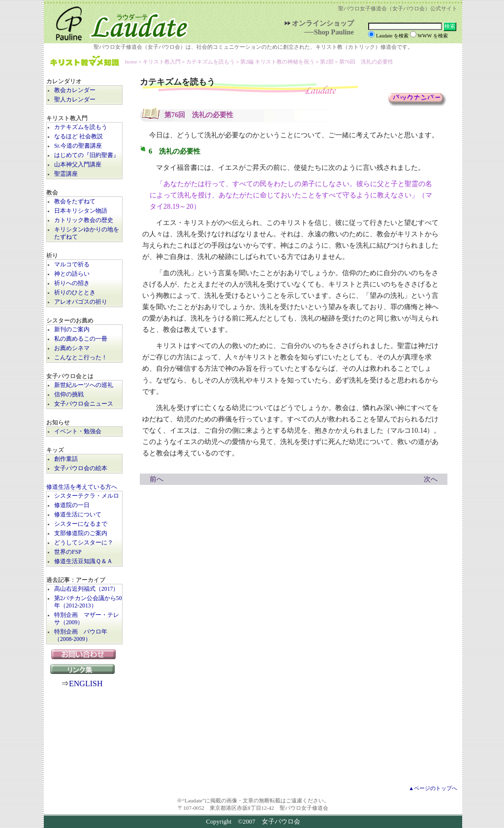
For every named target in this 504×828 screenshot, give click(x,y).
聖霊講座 (66, 174)
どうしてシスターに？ (84, 543)
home (131, 62)
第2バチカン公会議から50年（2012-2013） (88, 602)
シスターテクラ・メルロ (87, 496)
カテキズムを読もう (81, 127)
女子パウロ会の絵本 (81, 468)
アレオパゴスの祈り (81, 302)
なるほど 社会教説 (79, 137)
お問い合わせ (84, 654)
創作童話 (66, 459)
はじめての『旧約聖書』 (87, 155)
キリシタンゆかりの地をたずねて (87, 233)
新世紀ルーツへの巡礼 (84, 385)
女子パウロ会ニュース (84, 404)
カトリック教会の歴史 (84, 220)
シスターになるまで (81, 524)
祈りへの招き (72, 283)
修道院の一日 (72, 505)
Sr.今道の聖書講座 (78, 146)
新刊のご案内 (72, 330)
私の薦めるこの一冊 (81, 339)
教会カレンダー (75, 90)
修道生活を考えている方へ (82, 487)
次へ (431, 479)
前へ (157, 479)
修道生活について (78, 515)
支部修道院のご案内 (81, 533)
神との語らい (72, 274)
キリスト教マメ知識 (85, 62)
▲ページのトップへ (433, 788)
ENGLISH (86, 684)
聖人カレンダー (75, 100)
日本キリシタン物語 (81, 211)
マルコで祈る (72, 265)
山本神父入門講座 (78, 165)
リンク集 (85, 669)
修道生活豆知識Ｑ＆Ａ (83, 561)
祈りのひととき (75, 293)
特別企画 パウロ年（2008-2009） (81, 636)
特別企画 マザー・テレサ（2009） (87, 619)
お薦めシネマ (72, 348)
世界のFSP (68, 552)
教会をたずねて (75, 202)
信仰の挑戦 (69, 395)
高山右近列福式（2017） (86, 589)
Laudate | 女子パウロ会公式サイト (118, 22)
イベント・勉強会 (78, 431)
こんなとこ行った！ (81, 358)
